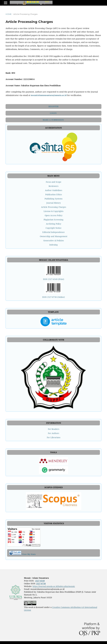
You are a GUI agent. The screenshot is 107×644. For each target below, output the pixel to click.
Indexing (53, 245)
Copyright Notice (53, 228)
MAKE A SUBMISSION (53, 120)
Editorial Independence (53, 232)
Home (9, 14)
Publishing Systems (53, 199)
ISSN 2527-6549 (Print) (54, 279)
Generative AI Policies (54, 241)
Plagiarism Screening (53, 220)
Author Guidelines (54, 190)
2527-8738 (41, 584)
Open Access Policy (54, 215)
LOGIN (53, 113)
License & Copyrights (53, 211)
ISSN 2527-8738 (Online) (53, 297)
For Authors (53, 433)
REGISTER (53, 106)
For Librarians (54, 437)
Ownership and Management (54, 236)
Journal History (54, 203)
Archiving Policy (54, 224)
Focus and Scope (54, 182)
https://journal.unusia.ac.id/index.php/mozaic (54, 586)
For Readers (54, 429)
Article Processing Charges (54, 207)
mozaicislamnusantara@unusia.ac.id (49, 95)
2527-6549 (40, 581)
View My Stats (29, 554)
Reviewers (53, 186)
